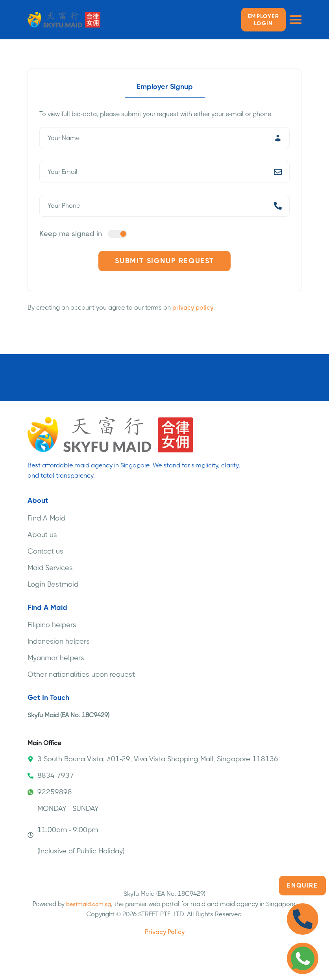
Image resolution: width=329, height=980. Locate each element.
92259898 (50, 792)
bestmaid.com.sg (89, 904)
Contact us (45, 551)
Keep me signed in (71, 234)
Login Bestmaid (53, 584)
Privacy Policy (165, 932)
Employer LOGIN (263, 20)
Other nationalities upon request (81, 674)
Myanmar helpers (56, 658)
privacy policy (193, 307)
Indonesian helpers (59, 641)
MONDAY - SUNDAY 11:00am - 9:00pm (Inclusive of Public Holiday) (76, 830)
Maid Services (50, 568)
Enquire (302, 885)
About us (42, 535)
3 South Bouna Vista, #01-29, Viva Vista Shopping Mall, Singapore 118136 (153, 759)
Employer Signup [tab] (165, 87)
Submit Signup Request (164, 261)
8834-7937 (51, 775)
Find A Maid (46, 518)
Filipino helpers (52, 625)
